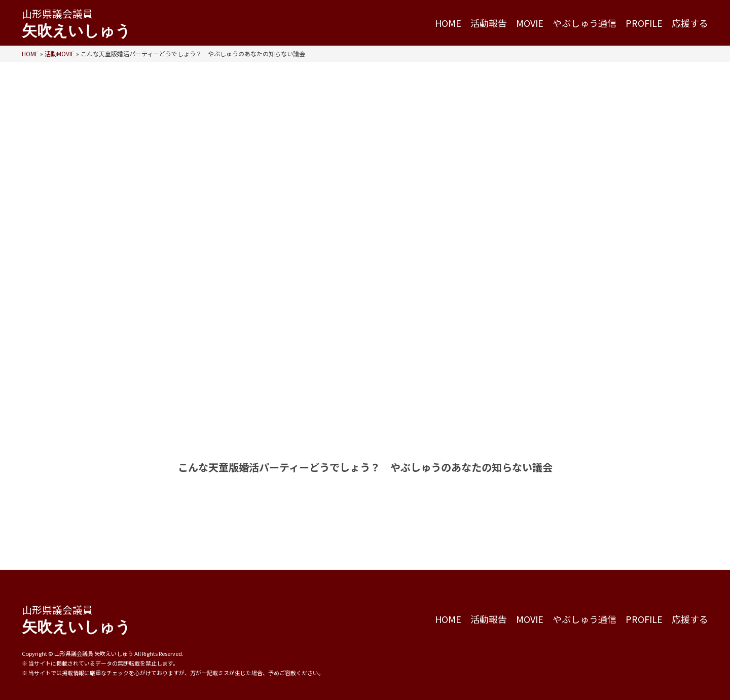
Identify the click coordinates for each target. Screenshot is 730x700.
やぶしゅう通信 (585, 23)
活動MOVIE (60, 53)
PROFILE (644, 23)
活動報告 (489, 23)
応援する (690, 23)
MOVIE (530, 23)
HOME (448, 23)
